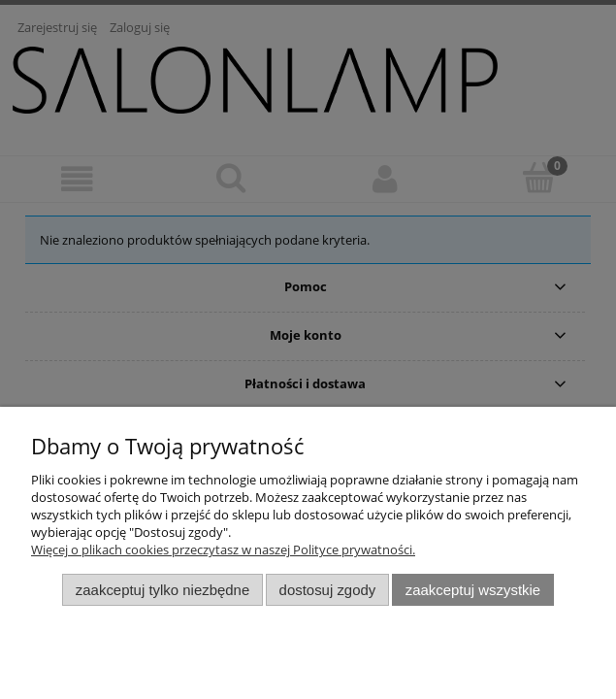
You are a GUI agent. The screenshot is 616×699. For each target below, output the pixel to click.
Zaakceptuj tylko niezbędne (162, 590)
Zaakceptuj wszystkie (473, 590)
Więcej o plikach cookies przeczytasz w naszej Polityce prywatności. (223, 549)
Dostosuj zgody (328, 590)
